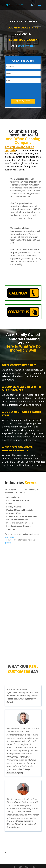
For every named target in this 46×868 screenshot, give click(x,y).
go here (8, 533)
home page (9, 527)
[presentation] (24, 80)
